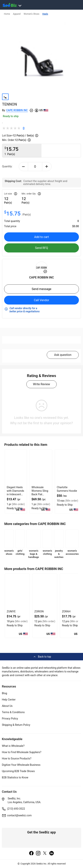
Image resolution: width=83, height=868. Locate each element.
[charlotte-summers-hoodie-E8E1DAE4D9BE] (67, 467)
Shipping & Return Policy (16, 725)
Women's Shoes (31, 14)
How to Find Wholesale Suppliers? (22, 752)
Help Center (9, 700)
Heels (45, 14)
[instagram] (38, 853)
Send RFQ (41, 248)
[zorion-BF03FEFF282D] (45, 591)
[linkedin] (52, 853)
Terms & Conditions (13, 712)
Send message (41, 289)
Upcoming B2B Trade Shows (18, 771)
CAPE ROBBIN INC (17, 110)
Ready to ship (11, 116)
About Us (7, 706)
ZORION (39, 611)
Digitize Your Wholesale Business (21, 765)
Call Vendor (41, 300)
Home (7, 14)
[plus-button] (47, 167)
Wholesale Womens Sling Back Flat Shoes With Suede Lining (40, 494)
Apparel (17, 14)
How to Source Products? (17, 759)
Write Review (41, 384)
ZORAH (66, 611)
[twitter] (45, 853)
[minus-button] (23, 167)
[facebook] (31, 853)
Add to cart (42, 237)
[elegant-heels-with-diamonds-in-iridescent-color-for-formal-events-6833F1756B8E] (16, 467)
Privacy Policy (10, 719)
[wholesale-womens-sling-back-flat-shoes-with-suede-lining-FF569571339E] (41, 467)
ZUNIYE (11, 611)
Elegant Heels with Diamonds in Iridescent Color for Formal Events (15, 494)
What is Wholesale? (13, 746)
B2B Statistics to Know (15, 777)
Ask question (63, 355)
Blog (4, 693)
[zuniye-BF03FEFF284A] (17, 591)
